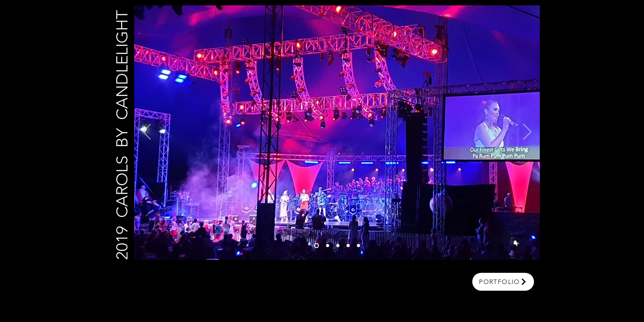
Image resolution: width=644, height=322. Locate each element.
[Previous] (147, 132)
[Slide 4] (348, 246)
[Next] (527, 132)
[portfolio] (503, 282)
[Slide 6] (316, 246)
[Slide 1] (328, 246)
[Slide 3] (338, 246)
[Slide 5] (358, 246)
